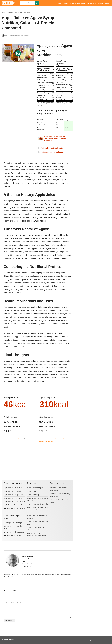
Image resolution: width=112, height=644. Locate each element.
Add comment (9, 620)
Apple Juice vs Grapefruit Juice (14, 502)
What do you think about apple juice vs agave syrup (19, 603)
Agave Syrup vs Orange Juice (14, 532)
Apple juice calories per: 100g (12, 439)
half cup (50, 441)
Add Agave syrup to (53, 152)
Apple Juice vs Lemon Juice (13, 491)
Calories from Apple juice (35, 488)
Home (3, 12)
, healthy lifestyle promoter (18, 36)
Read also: (55, 139)
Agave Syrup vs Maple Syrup (14, 523)
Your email (29, 596)
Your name (7, 596)
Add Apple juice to (52, 148)
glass (26, 439)
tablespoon (65, 439)
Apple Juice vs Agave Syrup (22, 12)
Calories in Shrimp (33, 495)
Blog (78, 3)
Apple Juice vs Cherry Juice (13, 498)
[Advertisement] (18, 81)
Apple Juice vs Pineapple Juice (14, 505)
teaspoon (42, 441)
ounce (22, 439)
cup (46, 441)
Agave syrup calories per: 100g (48, 439)
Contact (107, 3)
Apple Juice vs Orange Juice (13, 495)
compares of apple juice (17, 508)
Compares (73, 3)
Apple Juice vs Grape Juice (13, 488)
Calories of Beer (32, 491)
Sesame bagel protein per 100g (37, 504)
